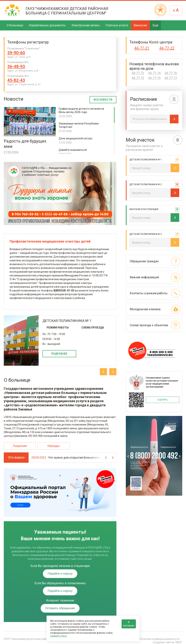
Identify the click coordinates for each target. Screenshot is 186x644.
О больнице (15, 25)
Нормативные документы (47, 25)
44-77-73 (138, 78)
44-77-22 (167, 48)
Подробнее (59, 354)
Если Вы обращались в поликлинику (60, 583)
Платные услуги (117, 25)
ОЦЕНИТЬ (162, 400)
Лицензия (20, 446)
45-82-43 (16, 80)
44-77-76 (171, 73)
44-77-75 (154, 78)
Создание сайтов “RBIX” (167, 642)
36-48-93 (16, 67)
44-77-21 (142, 48)
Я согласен (129, 624)
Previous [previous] (103, 372)
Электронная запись (86, 25)
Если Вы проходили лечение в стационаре (60, 566)
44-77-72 (138, 73)
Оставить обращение (60, 608)
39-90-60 (16, 53)
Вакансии (140, 25)
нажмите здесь (58, 636)
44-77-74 (154, 73)
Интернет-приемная (60, 601)
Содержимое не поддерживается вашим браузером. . (60, 193)
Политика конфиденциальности (159, 639)
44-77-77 (171, 78)
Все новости (103, 100)
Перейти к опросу (60, 574)
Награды (54, 446)
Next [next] (113, 372)
